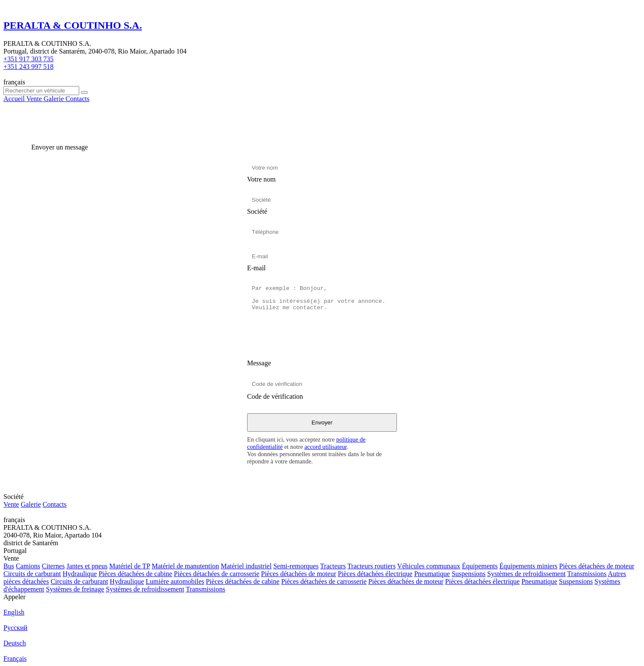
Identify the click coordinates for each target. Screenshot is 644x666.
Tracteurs (333, 566)
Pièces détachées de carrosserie (216, 574)
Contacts (55, 504)
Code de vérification (275, 396)
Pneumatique (432, 574)
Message (259, 363)
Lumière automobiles (175, 581)
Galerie (31, 504)
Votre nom (261, 179)
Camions (28, 566)
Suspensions (469, 574)
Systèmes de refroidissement (526, 574)
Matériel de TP (130, 566)
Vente (11, 504)
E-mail (256, 268)
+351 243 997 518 (28, 67)
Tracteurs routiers (371, 566)
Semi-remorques (296, 566)
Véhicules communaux (429, 566)
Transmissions (587, 574)
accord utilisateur (326, 447)
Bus (9, 566)
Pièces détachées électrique (375, 574)
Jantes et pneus (87, 566)
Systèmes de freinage (75, 589)
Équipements (480, 566)
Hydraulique (80, 574)
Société (257, 211)
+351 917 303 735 (28, 59)
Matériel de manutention (185, 566)
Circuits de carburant (32, 574)
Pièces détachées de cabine (135, 574)
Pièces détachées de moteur (597, 566)
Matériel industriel (246, 566)
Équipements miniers (528, 566)
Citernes (53, 566)
